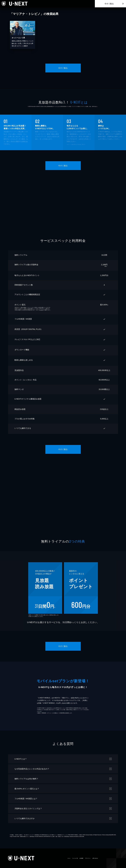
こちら (42, 310)
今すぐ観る (109, 4)
